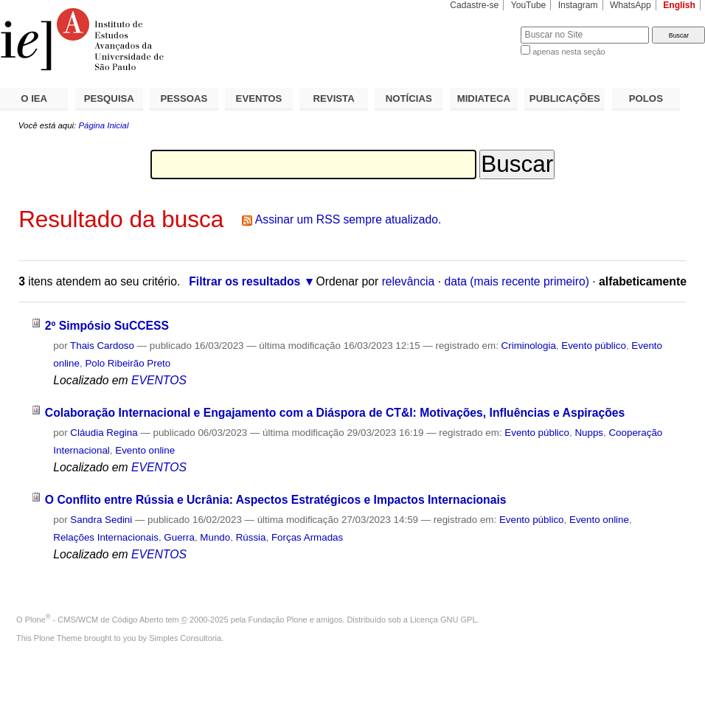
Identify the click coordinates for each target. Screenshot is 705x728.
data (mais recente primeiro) (517, 281)
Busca (485, 26)
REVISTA (334, 98)
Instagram (578, 5)
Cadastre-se (474, 5)
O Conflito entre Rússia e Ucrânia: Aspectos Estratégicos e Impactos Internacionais (276, 500)
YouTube (529, 5)
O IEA (34, 98)
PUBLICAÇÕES (565, 98)
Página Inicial (103, 125)
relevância (409, 281)
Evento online (145, 450)
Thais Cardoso (102, 346)
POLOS (646, 98)
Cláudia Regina (104, 433)
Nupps (589, 433)
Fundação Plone (278, 620)
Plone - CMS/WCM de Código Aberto (94, 620)
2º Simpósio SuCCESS (107, 326)
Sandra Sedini (101, 520)
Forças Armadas (307, 537)
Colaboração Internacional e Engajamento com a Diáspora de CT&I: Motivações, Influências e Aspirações (335, 413)
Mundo (215, 537)
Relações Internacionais (106, 537)
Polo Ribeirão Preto (128, 363)
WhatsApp (631, 5)
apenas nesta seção (569, 52)
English (679, 5)
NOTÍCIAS (409, 98)
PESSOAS (184, 98)
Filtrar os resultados (244, 281)
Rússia (251, 537)
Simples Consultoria (185, 638)
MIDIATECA (484, 98)
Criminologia (529, 346)
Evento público (594, 346)
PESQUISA (109, 98)
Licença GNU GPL (443, 620)
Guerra (179, 537)
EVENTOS (259, 98)
